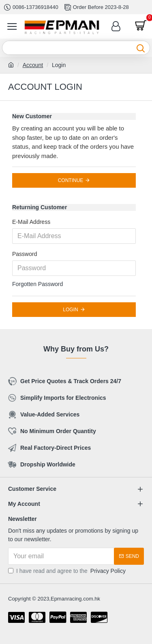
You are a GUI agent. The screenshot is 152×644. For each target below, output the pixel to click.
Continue (71, 180)
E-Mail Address (31, 222)
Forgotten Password (37, 284)
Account (33, 65)
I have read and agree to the (67, 571)
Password (25, 254)
